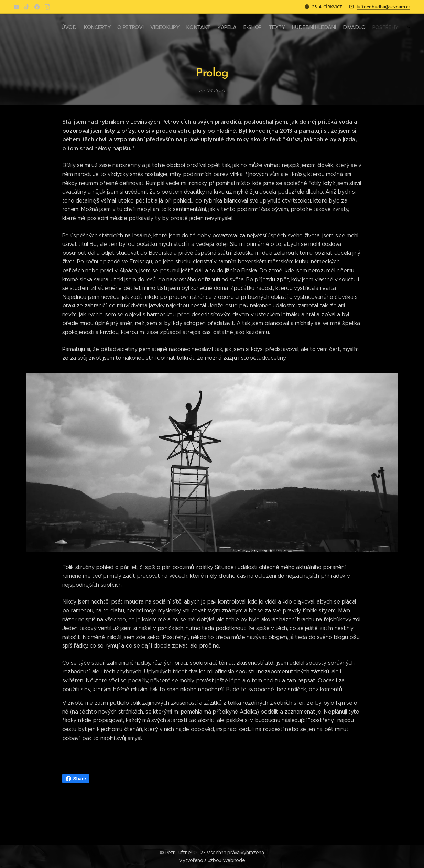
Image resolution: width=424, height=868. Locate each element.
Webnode (234, 860)
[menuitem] (335, 28)
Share (76, 779)
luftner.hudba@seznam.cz (383, 7)
